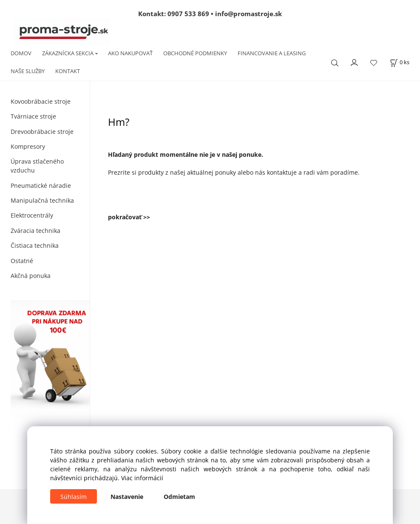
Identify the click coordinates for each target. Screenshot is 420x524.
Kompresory (28, 146)
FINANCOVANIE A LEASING (272, 53)
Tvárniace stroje (33, 116)
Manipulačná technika (42, 200)
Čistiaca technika (35, 245)
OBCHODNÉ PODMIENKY (195, 53)
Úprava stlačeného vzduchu (37, 166)
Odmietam (179, 497)
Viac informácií (142, 478)
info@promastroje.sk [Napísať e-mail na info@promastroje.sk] (248, 14)
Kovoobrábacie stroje (41, 101)
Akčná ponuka (31, 276)
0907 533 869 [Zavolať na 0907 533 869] (188, 14)
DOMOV (21, 53)
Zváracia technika (35, 231)
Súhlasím (74, 497)
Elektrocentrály (32, 215)
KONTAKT (68, 71)
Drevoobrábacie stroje (42, 132)
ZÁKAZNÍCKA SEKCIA (68, 53)
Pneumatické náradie (41, 186)
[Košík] (400, 62)
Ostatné (22, 261)
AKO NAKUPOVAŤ (130, 53)
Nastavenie (127, 497)
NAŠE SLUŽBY (28, 71)
